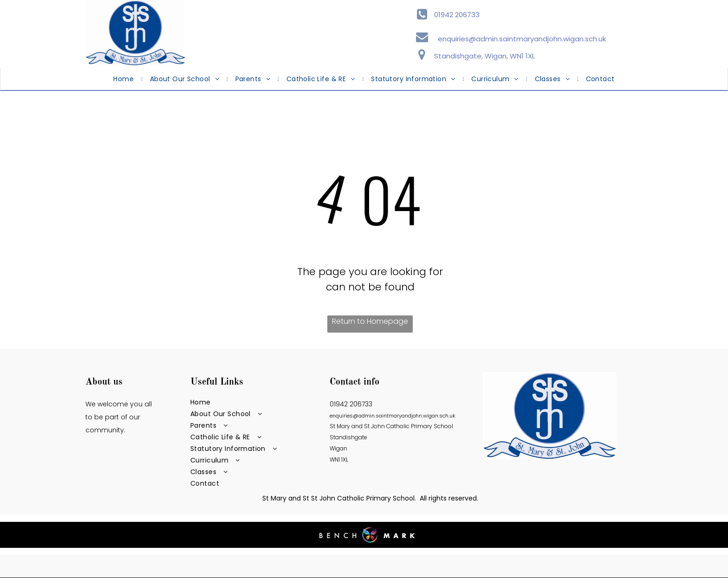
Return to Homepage (370, 321)
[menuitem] (124, 79)
